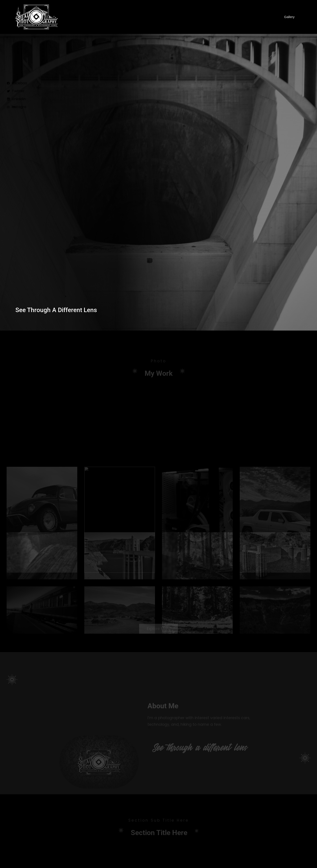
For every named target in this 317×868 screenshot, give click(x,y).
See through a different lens (56, 310)
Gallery (289, 17)
